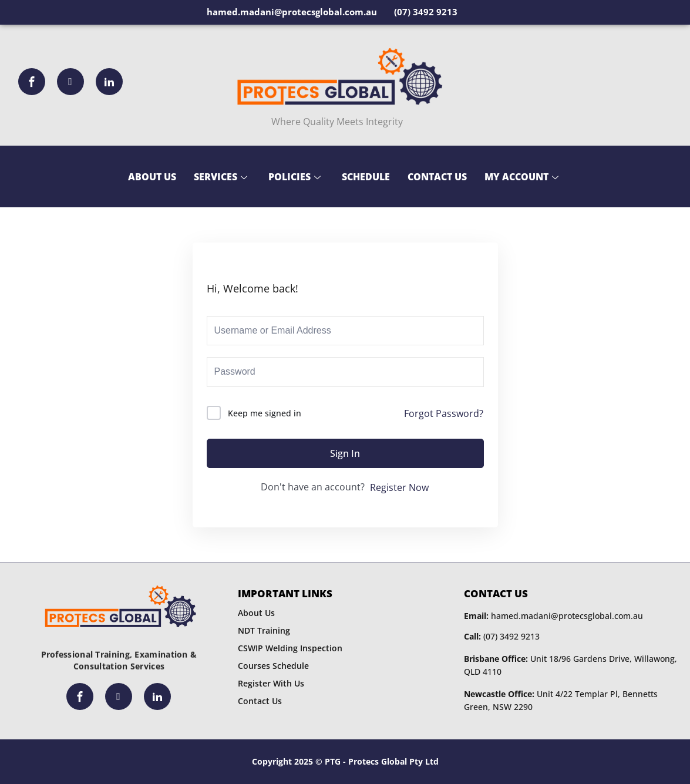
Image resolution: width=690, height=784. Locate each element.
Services (221, 177)
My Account (521, 177)
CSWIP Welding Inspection (290, 648)
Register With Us (271, 683)
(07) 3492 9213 (502, 636)
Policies (294, 177)
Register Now (399, 487)
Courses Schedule (273, 666)
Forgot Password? (444, 413)
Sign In (345, 453)
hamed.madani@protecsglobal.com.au (553, 616)
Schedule (366, 177)
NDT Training (264, 630)
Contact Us (437, 177)
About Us (152, 177)
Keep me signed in (265, 413)
